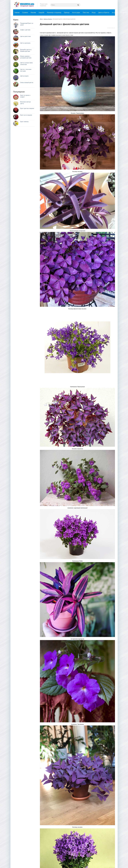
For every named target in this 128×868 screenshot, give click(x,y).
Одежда (67, 12)
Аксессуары (76, 12)
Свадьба (41, 12)
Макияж (33, 12)
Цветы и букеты (104, 12)
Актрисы (115, 12)
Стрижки (25, 12)
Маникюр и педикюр (54, 12)
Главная (17, 12)
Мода (94, 12)
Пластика (86, 12)
